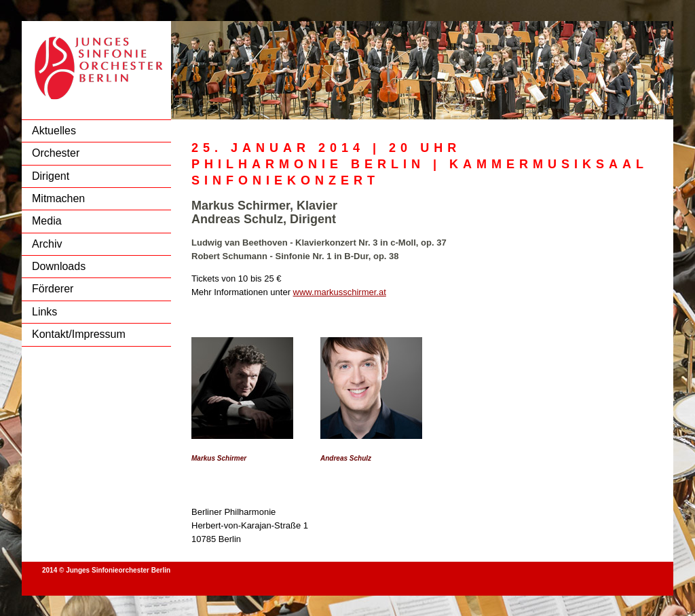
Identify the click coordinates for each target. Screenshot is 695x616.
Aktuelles (54, 131)
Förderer (53, 289)
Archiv (47, 244)
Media (47, 221)
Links (44, 312)
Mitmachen (58, 198)
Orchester (56, 153)
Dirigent (51, 176)
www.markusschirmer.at (340, 292)
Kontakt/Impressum (79, 334)
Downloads (59, 266)
